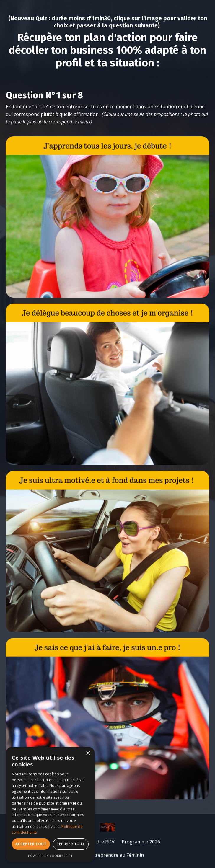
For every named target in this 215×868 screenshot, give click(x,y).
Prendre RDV (100, 842)
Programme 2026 (141, 842)
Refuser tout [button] (71, 844)
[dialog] (50, 805)
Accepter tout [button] (31, 844)
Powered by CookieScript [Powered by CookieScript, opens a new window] (50, 856)
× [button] (88, 753)
